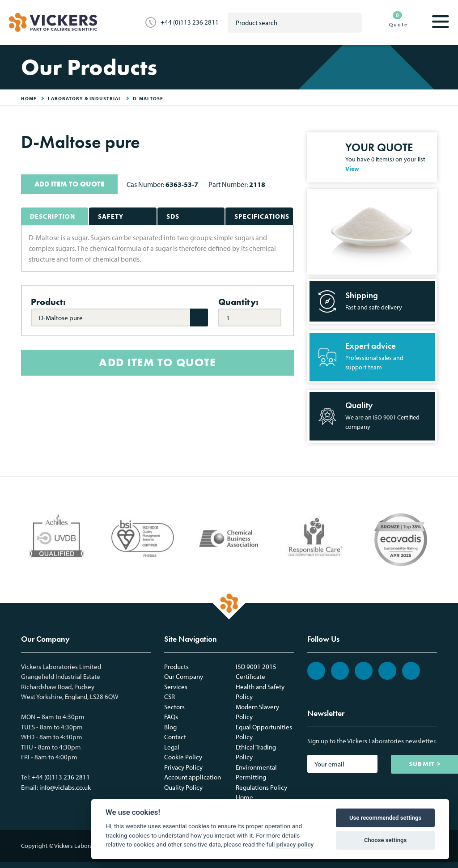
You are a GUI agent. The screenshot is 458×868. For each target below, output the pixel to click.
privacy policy (295, 844)
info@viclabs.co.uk (65, 787)
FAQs (171, 717)
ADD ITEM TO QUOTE (69, 184)
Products (176, 667)
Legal (172, 747)
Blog (170, 727)
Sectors (174, 707)
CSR (170, 697)
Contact (175, 737)
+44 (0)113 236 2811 (190, 22)
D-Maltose (148, 98)
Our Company (184, 676)
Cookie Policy (183, 757)
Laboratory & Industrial (85, 98)
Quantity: (238, 302)
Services (176, 687)
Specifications (262, 216)
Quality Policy (183, 787)
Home (244, 797)
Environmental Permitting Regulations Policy (261, 777)
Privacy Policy (183, 767)
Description (53, 216)
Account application (193, 777)
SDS (173, 216)
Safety (111, 216)
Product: (48, 302)
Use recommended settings (385, 818)
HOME (29, 98)
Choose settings (385, 840)
